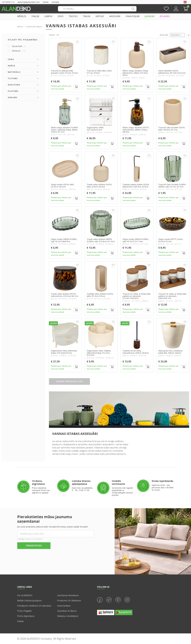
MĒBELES (22, 16)
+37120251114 (8, 2)
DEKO (61, 16)
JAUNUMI (150, 16)
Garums (13, 97)
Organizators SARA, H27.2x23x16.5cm (95, 129)
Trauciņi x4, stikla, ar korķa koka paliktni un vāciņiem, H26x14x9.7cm (172, 296)
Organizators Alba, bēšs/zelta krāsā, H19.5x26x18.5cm (64, 352)
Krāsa (11, 66)
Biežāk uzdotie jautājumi (29, 601)
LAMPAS (48, 16)
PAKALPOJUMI (133, 16)
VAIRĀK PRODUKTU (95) (69, 381)
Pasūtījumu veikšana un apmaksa (34, 606)
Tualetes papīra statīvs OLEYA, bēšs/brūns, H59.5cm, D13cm (136, 186)
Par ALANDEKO (25, 595)
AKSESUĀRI (115, 16)
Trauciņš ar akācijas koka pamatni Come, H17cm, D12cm (64, 72)
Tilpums (13, 78)
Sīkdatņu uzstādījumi (68, 616)
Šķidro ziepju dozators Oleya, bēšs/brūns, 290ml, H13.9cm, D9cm (135, 73)
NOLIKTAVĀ (19, 46)
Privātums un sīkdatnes (69, 601)
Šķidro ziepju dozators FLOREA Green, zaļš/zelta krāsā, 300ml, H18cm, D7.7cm (64, 130)
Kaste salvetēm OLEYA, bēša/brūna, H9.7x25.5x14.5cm (172, 72)
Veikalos (19, 51)
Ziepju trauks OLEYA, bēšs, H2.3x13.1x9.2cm (63, 186)
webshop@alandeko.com (29, 2)
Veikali (46, 2)
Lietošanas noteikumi (68, 595)
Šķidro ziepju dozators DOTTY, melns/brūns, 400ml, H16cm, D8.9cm (136, 130)
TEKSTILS (73, 16)
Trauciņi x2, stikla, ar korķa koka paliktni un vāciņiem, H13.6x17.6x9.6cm (137, 296)
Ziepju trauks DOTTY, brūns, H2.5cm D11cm (171, 240)
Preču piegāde (24, 611)
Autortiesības (64, 606)
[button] (186, 9)
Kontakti (55, 2)
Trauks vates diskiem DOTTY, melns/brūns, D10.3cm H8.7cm (65, 295)
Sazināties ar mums (67, 611)
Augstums (14, 85)
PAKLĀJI (35, 16)
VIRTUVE (100, 16)
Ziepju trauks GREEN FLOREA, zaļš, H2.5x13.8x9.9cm (64, 240)
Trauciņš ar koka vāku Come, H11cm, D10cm (99, 72)
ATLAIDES (165, 16)
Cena (11, 59)
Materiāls (14, 72)
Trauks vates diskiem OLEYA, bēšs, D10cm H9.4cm (99, 186)
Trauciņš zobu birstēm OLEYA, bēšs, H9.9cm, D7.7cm (172, 129)
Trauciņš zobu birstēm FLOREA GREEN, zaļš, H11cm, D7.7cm (172, 186)
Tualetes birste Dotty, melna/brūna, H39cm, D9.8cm (136, 352)
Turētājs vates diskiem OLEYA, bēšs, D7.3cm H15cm (100, 295)
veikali (20, 621)
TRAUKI (87, 16)
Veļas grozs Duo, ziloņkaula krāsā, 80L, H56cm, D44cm (170, 352)
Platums (13, 91)
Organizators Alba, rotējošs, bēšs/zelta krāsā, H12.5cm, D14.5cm (99, 353)
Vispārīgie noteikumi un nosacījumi (30, 539)
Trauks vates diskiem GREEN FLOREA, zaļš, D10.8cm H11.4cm (101, 240)
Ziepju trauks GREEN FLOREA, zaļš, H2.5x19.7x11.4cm (136, 240)
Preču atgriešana (26, 616)
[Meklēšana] (97, 9)
